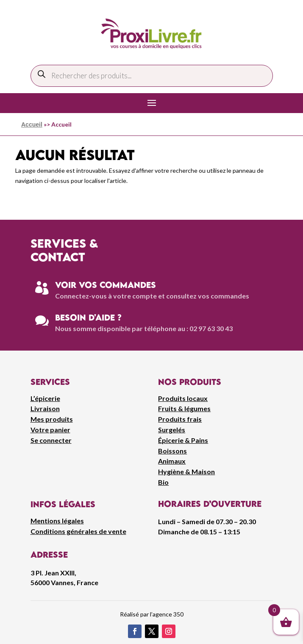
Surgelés (172, 430)
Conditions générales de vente (78, 531)
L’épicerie (45, 398)
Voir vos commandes (106, 285)
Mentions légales (57, 521)
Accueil (32, 124)
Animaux (172, 461)
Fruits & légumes (184, 408)
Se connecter (51, 440)
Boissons (172, 451)
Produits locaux (183, 398)
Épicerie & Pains (183, 440)
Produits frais (180, 419)
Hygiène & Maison (186, 471)
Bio (163, 482)
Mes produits (52, 419)
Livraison (45, 408)
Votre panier (50, 430)
